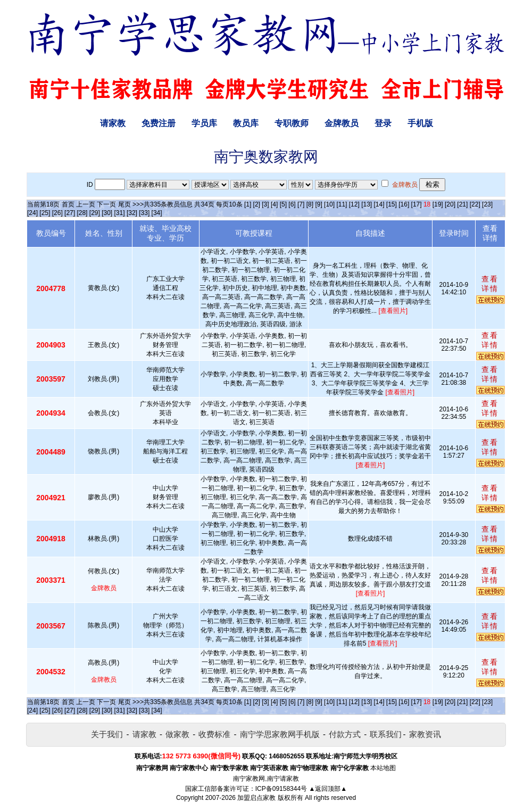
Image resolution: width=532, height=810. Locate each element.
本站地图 (383, 768)
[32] (132, 213)
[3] (265, 204)
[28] (82, 213)
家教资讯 (425, 734)
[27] (70, 213)
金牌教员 (342, 123)
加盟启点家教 (256, 798)
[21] (462, 204)
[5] (283, 204)
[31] (120, 213)
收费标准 (214, 734)
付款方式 (345, 734)
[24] (32, 213)
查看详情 (490, 284)
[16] (404, 204)
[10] (329, 204)
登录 (383, 123)
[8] (310, 204)
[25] (45, 213)
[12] (354, 204)
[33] (144, 213)
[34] (157, 213)
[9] (318, 204)
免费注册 (159, 123)
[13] (367, 204)
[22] (475, 204)
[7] (301, 204)
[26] (57, 213)
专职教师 (292, 123)
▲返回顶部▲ (328, 789)
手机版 (420, 123)
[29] (95, 213)
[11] (342, 204)
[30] (107, 213)
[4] (274, 204)
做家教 (177, 734)
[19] (438, 204)
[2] (257, 204)
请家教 (113, 123)
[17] (417, 204)
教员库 (246, 123)
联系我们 (386, 734)
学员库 (204, 123)
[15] (392, 204)
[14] (379, 204)
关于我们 (107, 734)
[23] (487, 204)
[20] (450, 204)
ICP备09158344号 (281, 789)
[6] (292, 204)
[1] (248, 204)
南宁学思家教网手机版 (280, 734)
